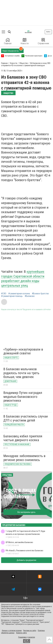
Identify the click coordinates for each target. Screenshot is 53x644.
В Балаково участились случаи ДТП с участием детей (26, 418)
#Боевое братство (40, 294)
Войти (48, 32)
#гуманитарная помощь (12, 296)
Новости (25, 41)
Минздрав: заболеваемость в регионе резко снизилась (24, 458)
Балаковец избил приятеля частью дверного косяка (23, 438)
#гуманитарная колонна (19, 294)
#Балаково (30, 296)
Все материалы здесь (26, 512)
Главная (8, 41)
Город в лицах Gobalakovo (20, 493)
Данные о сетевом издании (12, 631)
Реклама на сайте (30, 631)
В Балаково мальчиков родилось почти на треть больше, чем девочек (21, 373)
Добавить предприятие (26, 560)
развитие (32, 637)
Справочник (43, 41)
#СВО (4, 294)
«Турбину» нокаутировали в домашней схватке (23, 351)
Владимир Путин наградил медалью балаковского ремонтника (23, 397)
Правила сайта (21, 633)
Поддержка (22, 637)
